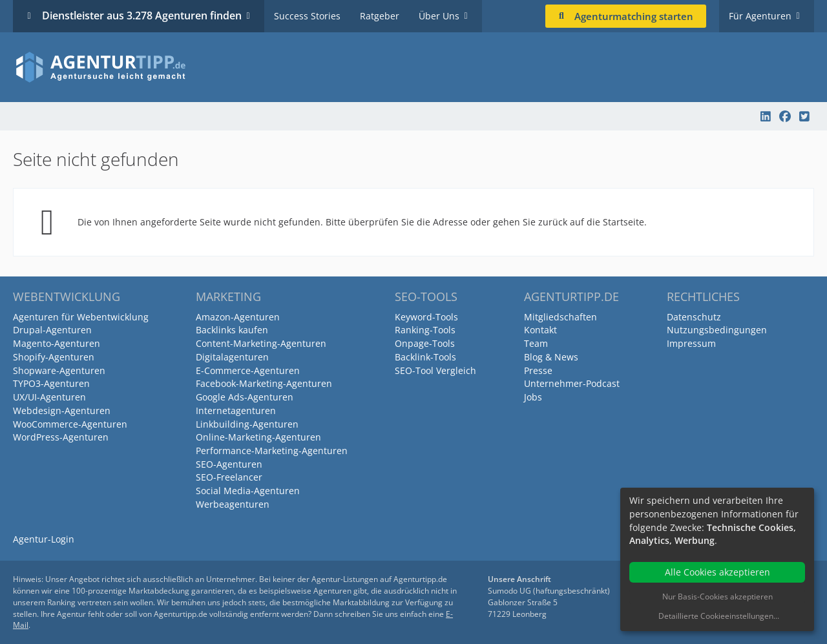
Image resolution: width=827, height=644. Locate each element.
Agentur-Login (44, 539)
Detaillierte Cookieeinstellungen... (719, 616)
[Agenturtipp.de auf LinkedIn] (766, 116)
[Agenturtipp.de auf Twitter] (804, 116)
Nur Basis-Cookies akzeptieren (717, 597)
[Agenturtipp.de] (413, 67)
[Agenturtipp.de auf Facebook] (785, 116)
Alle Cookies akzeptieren (717, 572)
